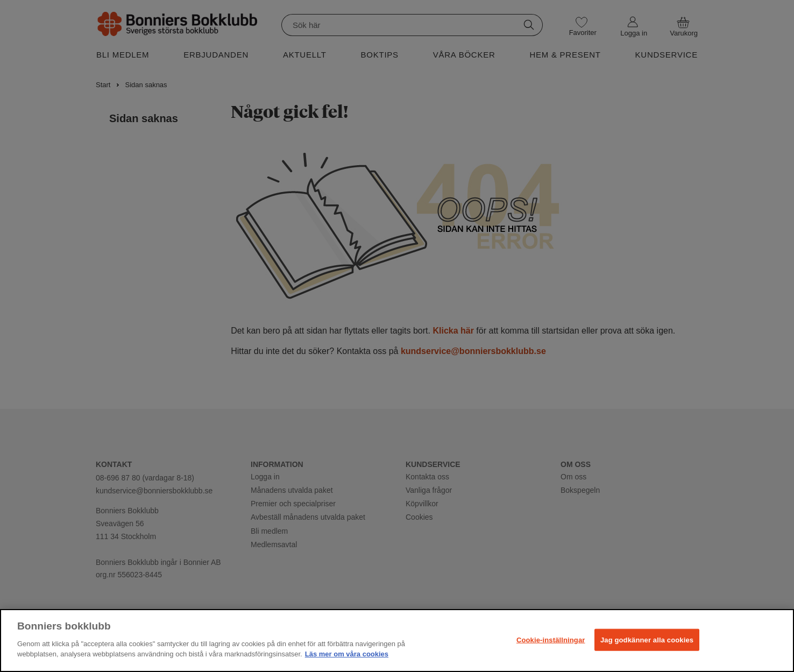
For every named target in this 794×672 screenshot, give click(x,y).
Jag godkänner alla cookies (647, 639)
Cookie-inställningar (551, 639)
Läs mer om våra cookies (347, 654)
